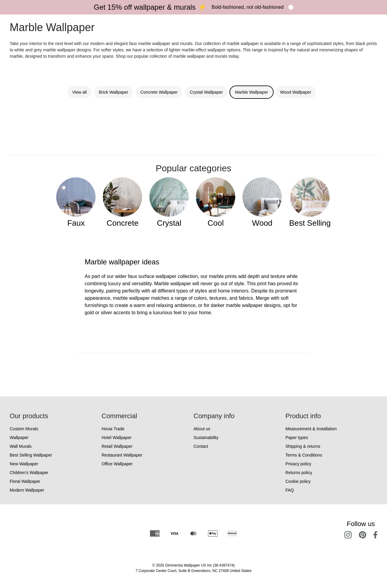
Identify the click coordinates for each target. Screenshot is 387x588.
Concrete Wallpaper (159, 92)
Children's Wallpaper (29, 473)
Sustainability (206, 438)
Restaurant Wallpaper (122, 455)
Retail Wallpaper (117, 446)
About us (202, 429)
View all (80, 92)
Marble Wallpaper (251, 92)
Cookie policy (298, 481)
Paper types (297, 438)
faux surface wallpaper (152, 276)
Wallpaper (19, 438)
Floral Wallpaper (25, 481)
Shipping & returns (303, 446)
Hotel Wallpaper (117, 438)
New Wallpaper (24, 464)
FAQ (290, 490)
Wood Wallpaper (296, 92)
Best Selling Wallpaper (31, 455)
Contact (201, 446)
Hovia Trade (113, 429)
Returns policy (299, 473)
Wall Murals (21, 446)
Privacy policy (298, 464)
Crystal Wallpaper (206, 92)
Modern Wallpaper (27, 490)
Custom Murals (24, 429)
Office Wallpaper (117, 464)
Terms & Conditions (304, 455)
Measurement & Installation (311, 429)
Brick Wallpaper (114, 92)
